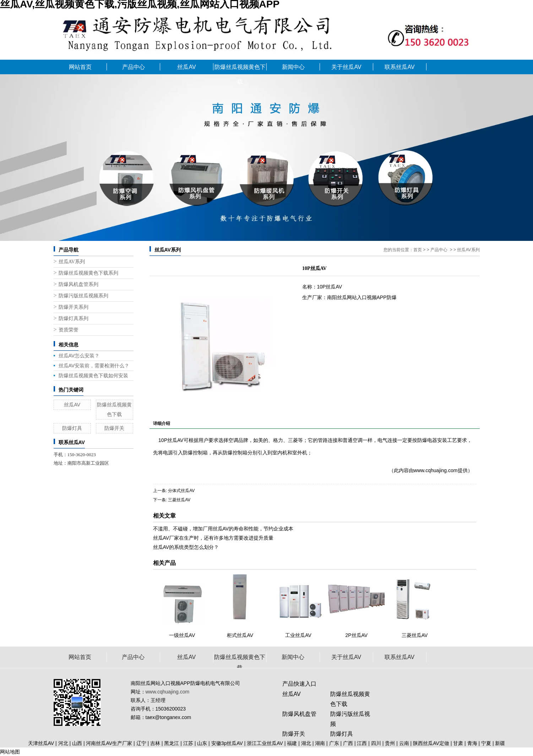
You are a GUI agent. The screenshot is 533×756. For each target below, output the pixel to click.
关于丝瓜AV (346, 67)
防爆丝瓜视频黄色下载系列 (88, 273)
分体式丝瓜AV (181, 491)
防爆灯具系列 (74, 318)
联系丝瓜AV (399, 67)
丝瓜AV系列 (72, 262)
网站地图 (10, 752)
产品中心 (134, 67)
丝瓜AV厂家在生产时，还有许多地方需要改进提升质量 (213, 538)
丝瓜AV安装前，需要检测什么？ (94, 366)
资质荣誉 (69, 330)
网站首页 (80, 67)
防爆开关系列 (74, 307)
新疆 (500, 743)
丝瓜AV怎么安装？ (79, 356)
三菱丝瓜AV (179, 500)
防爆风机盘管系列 (78, 284)
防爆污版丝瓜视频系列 (83, 296)
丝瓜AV (186, 67)
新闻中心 (293, 67)
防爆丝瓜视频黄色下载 (240, 69)
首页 (418, 250)
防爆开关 (114, 428)
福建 (292, 743)
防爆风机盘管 (299, 714)
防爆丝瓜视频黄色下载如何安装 (93, 376)
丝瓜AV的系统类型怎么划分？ (186, 547)
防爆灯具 (72, 428)
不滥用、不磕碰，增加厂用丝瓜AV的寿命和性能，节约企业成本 (223, 529)
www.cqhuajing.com (436, 470)
